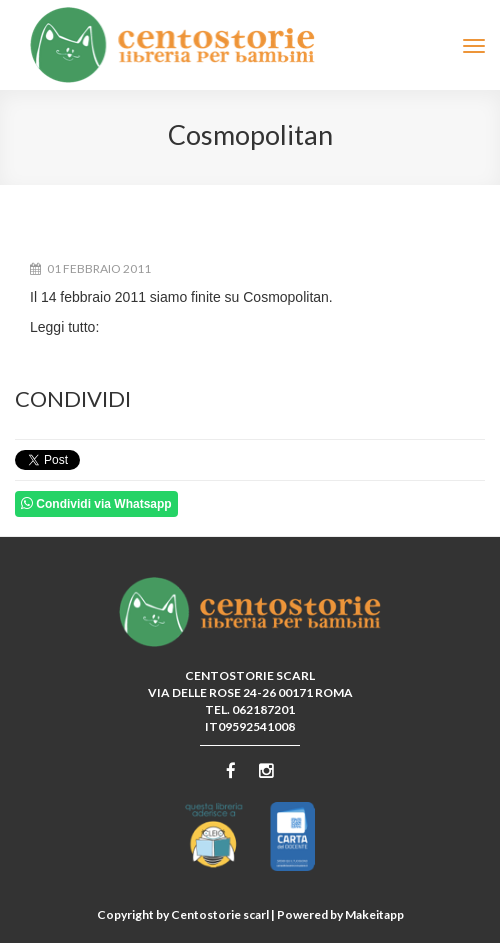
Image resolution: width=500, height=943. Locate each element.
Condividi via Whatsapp (96, 503)
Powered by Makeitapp (340, 914)
